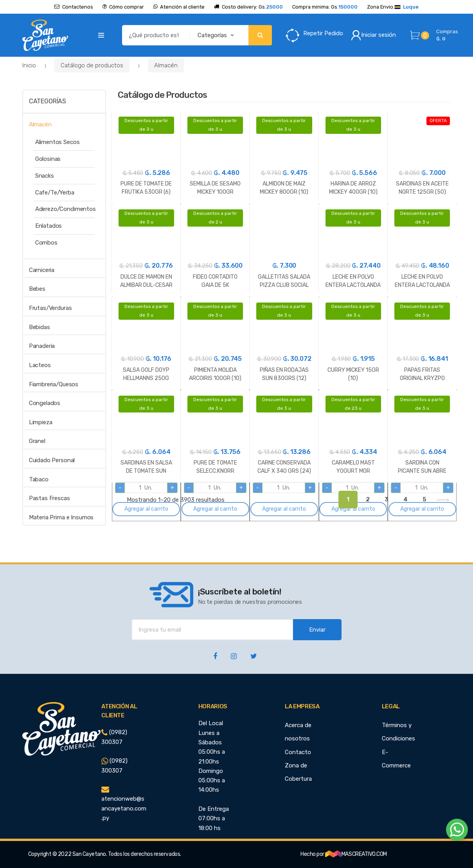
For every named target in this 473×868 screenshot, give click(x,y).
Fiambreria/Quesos (54, 384)
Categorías (48, 101)
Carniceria (42, 270)
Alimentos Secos (58, 142)
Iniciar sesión (373, 35)
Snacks (45, 176)
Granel (37, 441)
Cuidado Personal (52, 460)
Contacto (298, 752)
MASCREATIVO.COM (356, 854)
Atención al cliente (179, 7)
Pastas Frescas (49, 498)
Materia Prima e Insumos (61, 517)
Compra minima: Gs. (325, 7)
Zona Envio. (393, 7)
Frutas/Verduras (50, 308)
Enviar (317, 630)
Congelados (45, 403)
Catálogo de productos (92, 65)
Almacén (166, 65)
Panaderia (42, 346)
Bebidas (40, 327)
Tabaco (39, 479)
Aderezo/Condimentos (66, 209)
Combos (46, 243)
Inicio (29, 65)
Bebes (37, 289)
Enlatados (49, 226)
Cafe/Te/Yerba (55, 193)
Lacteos (40, 365)
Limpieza (41, 422)
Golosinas (48, 159)
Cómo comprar (123, 7)
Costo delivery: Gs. (248, 7)
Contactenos (74, 7)
